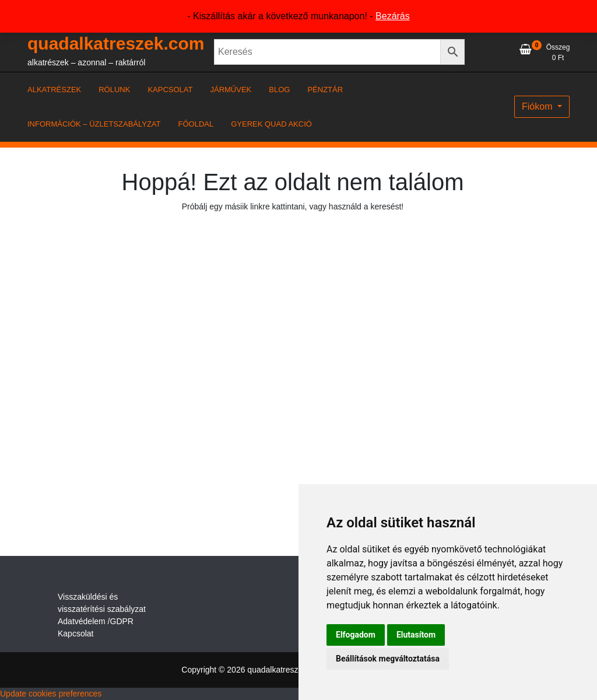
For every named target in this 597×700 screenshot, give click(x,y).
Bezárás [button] (393, 16)
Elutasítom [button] (416, 635)
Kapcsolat (75, 633)
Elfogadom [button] (356, 635)
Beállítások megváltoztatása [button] (388, 659)
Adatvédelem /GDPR (96, 621)
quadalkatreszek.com (116, 43)
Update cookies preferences (51, 694)
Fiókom (538, 106)
